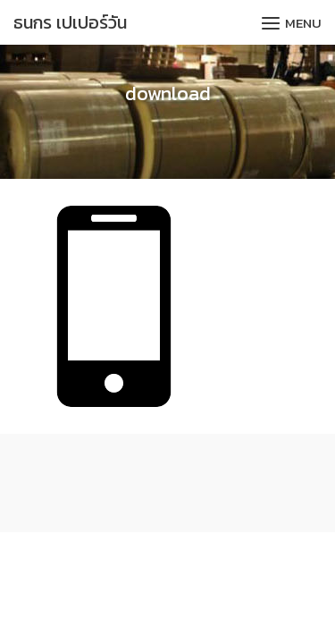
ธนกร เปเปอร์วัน (70, 22)
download (168, 93)
